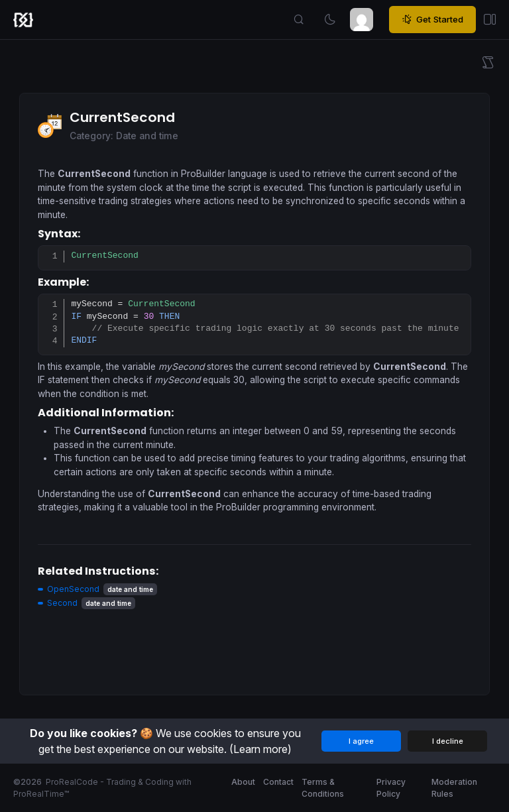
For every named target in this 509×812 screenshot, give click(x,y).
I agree (361, 741)
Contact (278, 782)
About (243, 782)
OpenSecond (73, 589)
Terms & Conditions (323, 788)
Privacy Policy (391, 788)
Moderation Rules (454, 788)
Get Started (432, 20)
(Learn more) (260, 749)
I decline (448, 741)
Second (62, 603)
